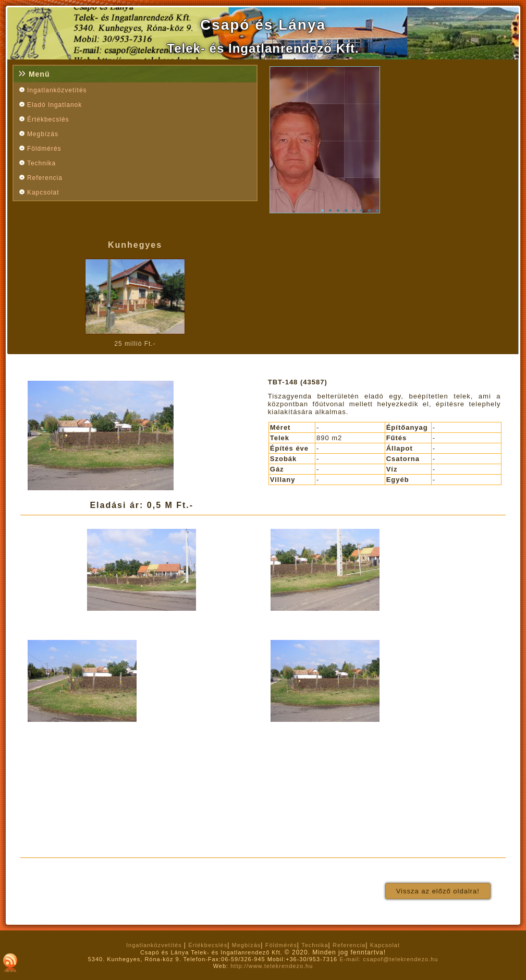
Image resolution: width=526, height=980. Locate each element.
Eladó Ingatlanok (54, 105)
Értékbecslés (48, 119)
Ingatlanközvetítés (57, 90)
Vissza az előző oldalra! (438, 891)
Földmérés (44, 149)
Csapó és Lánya (263, 25)
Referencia (45, 178)
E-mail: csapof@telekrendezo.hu (389, 959)
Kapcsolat (43, 192)
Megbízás (43, 134)
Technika (41, 163)
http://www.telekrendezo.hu (272, 966)
